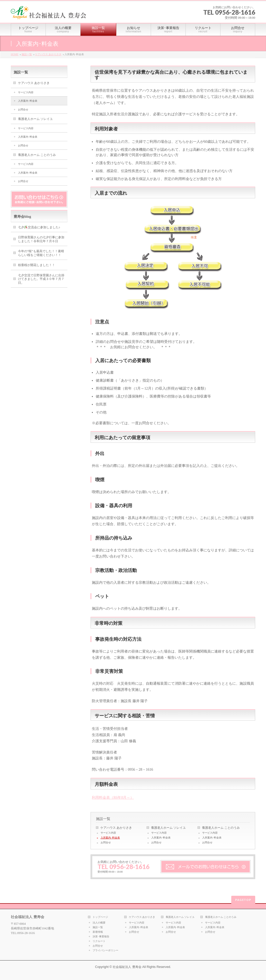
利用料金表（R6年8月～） (113, 798)
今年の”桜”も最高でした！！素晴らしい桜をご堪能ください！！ (41, 253)
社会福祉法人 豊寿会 (127, 967)
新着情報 (98, 932)
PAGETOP (243, 900)
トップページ (100, 917)
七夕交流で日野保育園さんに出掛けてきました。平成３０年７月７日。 (41, 279)
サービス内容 (108, 833)
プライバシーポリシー (105, 950)
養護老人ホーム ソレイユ (168, 828)
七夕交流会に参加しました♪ (39, 227)
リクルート (99, 941)
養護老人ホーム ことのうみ (221, 828)
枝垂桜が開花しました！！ (37, 265)
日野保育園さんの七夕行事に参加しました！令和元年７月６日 (41, 239)
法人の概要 (99, 923)
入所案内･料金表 (110, 838)
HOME (15, 54)
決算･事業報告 (101, 936)
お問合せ (106, 842)
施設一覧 (27, 54)
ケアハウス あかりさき (48, 54)
